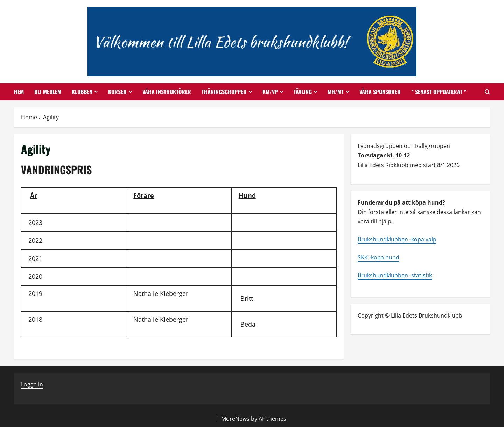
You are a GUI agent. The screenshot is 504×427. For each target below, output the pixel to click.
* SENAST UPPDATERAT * (439, 92)
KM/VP (270, 92)
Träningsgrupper (224, 92)
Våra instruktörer (167, 92)
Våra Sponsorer (380, 92)
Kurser (117, 92)
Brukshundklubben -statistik (395, 275)
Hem (19, 92)
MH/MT (336, 92)
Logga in (32, 384)
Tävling (303, 92)
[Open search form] (487, 92)
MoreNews (235, 419)
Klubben (82, 92)
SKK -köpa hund (379, 257)
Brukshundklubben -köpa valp (397, 239)
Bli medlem (48, 92)
